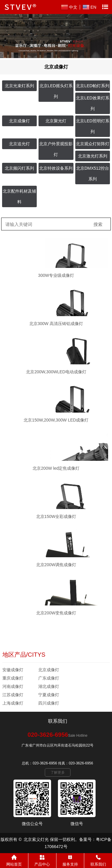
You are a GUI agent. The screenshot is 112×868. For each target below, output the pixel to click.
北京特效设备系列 (56, 168)
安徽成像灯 (13, 670)
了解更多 (58, 772)
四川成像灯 (49, 703)
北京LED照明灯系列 (92, 126)
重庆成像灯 (13, 678)
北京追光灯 (19, 144)
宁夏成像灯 (49, 695)
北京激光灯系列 (93, 156)
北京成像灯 (19, 121)
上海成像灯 (13, 703)
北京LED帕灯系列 (92, 86)
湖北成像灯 (49, 686)
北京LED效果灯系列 (92, 103)
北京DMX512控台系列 (93, 174)
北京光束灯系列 (19, 86)
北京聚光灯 (56, 121)
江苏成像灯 (13, 695)
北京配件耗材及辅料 (19, 196)
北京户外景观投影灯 (56, 149)
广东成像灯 (49, 678)
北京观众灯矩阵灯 (93, 144)
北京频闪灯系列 (19, 168)
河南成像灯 (13, 686)
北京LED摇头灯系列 (56, 91)
